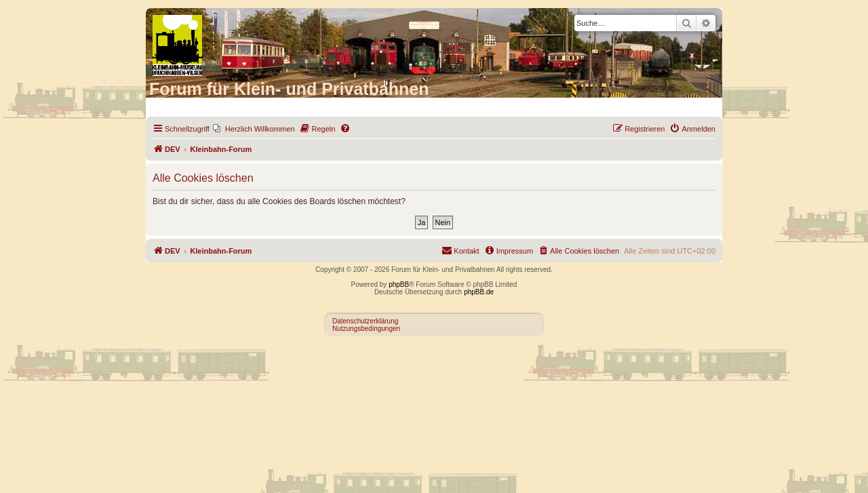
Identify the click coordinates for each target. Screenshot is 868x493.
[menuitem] (254, 129)
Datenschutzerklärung (365, 321)
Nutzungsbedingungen (366, 329)
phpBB (399, 284)
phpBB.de (479, 292)
